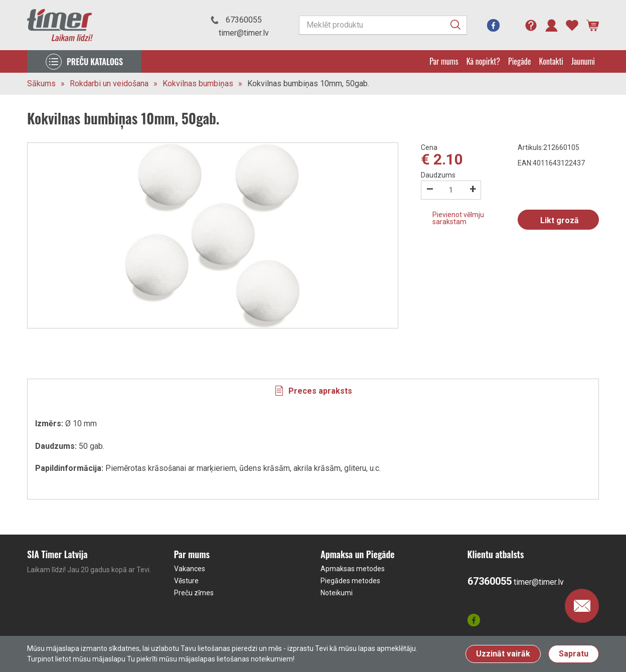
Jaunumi (583, 61)
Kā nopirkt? (483, 61)
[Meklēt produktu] (383, 25)
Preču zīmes (194, 593)
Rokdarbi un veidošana (109, 83)
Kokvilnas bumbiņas (198, 83)
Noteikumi (337, 593)
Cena (429, 147)
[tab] (313, 391)
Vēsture (186, 581)
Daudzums (438, 175)
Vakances (190, 569)
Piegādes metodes (350, 581)
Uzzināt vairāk (503, 654)
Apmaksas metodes (353, 569)
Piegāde (520, 61)
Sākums (41, 83)
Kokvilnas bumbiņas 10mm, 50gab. (308, 83)
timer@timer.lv (244, 33)
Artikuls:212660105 (549, 147)
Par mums (444, 61)
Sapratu (574, 654)
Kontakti (551, 61)
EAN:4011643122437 (551, 163)
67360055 (244, 20)
